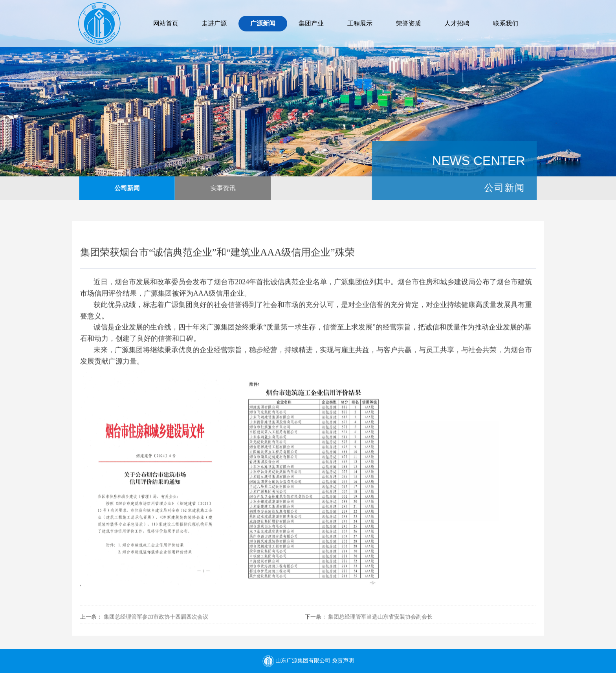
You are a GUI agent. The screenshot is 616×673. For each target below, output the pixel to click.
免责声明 (343, 661)
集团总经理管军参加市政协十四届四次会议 (156, 619)
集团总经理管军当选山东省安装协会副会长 (380, 619)
